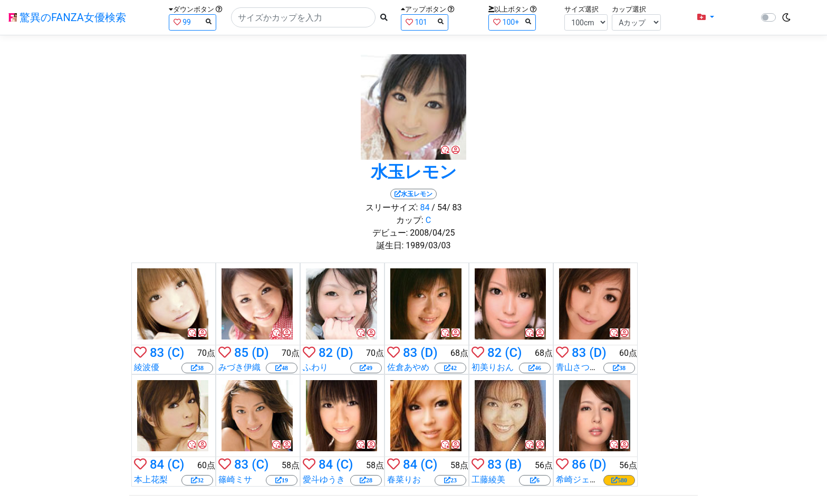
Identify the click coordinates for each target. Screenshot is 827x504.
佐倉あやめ (408, 367)
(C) (176, 353)
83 (157, 353)
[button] (706, 17)
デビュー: (390, 233)
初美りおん (493, 367)
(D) (260, 353)
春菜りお (404, 479)
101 (425, 22)
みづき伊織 (239, 367)
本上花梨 (151, 479)
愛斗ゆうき (324, 479)
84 (425, 207)
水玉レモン (414, 172)
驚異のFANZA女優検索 (67, 17)
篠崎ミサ (235, 479)
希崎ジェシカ (581, 479)
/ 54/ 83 (446, 207)
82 (326, 353)
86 (579, 464)
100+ (512, 22)
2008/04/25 (432, 233)
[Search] (303, 17)
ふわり (315, 367)
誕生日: (390, 245)
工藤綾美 (488, 479)
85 (241, 353)
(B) (513, 464)
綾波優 (147, 367)
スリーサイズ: (392, 207)
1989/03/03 (428, 245)
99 (193, 22)
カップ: (410, 220)
